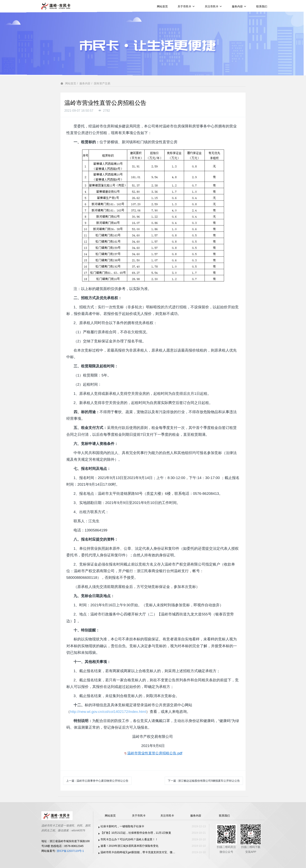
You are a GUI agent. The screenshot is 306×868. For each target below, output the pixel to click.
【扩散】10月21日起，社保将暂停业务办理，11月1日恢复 (136, 833)
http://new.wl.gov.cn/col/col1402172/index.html (108, 712)
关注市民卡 (213, 6)
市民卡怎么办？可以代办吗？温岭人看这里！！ (129, 839)
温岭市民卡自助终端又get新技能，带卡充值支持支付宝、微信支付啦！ (139, 852)
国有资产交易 (102, 83)
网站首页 (162, 6)
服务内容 (239, 6)
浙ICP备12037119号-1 (70, 851)
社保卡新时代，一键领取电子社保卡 (122, 826)
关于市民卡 (186, 6)
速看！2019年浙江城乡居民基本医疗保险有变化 (129, 846)
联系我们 (262, 6)
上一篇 (97, 781)
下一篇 (204, 781)
